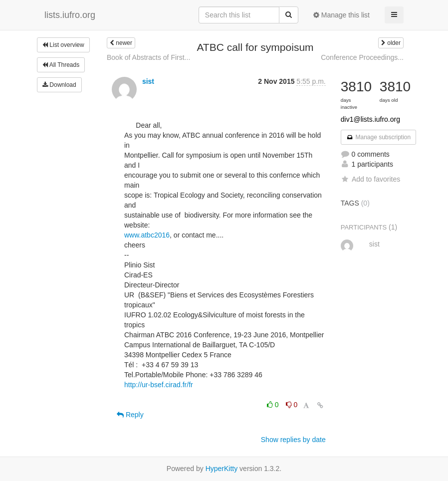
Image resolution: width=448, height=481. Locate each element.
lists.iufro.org (70, 15)
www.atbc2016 (147, 235)
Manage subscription (379, 137)
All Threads (61, 65)
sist (148, 81)
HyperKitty (222, 469)
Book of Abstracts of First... (148, 57)
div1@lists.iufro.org (370, 119)
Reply (130, 415)
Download (59, 85)
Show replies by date (293, 440)
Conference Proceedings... (362, 57)
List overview (63, 45)
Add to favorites (370, 179)
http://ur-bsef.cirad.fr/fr (159, 385)
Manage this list (341, 15)
